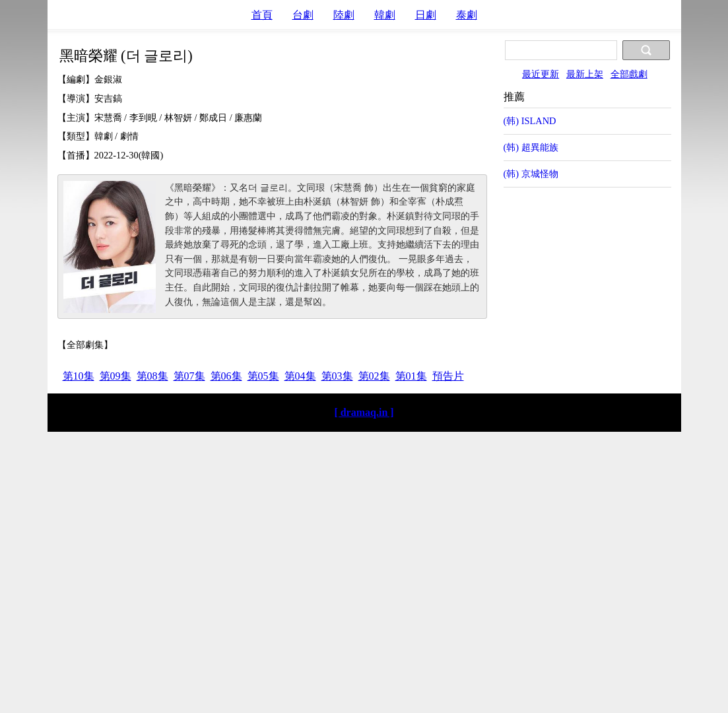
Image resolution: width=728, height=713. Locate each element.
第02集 (374, 376)
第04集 (300, 376)
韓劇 (385, 15)
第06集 (226, 376)
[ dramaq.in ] (364, 412)
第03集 (337, 376)
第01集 (411, 376)
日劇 (426, 15)
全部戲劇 (629, 74)
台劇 (303, 15)
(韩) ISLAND (530, 121)
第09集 (116, 376)
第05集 (263, 376)
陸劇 (344, 15)
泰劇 (467, 15)
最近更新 (541, 74)
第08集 (152, 376)
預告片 (448, 376)
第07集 (189, 376)
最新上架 (585, 74)
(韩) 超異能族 (531, 147)
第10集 (79, 376)
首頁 (262, 15)
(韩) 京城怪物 (531, 174)
